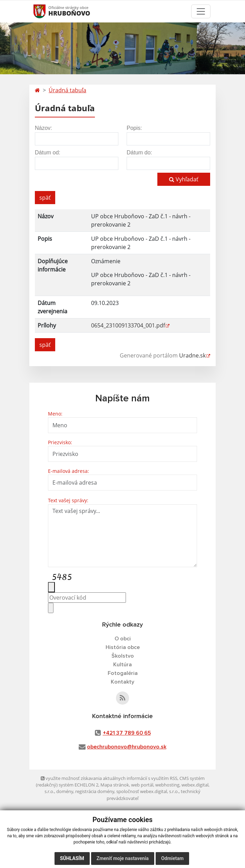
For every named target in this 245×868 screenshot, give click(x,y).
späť (45, 198)
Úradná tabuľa (67, 90)
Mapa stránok (115, 785)
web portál (142, 785)
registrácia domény (95, 791)
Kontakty (122, 682)
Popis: (134, 128)
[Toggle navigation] (201, 11)
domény (65, 791)
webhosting (167, 785)
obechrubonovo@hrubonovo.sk (127, 747)
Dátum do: (139, 152)
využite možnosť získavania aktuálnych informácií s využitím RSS (109, 778)
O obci (123, 639)
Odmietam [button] (172, 858)
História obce (123, 647)
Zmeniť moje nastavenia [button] (123, 858)
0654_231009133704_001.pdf (128, 325)
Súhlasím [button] (72, 858)
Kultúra (122, 665)
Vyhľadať (184, 179)
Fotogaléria (123, 673)
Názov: (43, 128)
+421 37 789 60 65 (127, 733)
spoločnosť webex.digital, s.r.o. (148, 791)
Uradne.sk (192, 355)
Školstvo (123, 656)
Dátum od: (48, 152)
